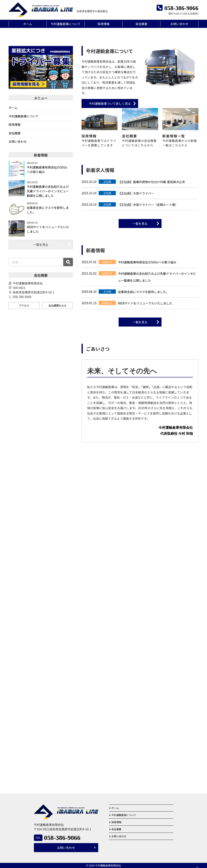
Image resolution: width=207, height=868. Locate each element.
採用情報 (103, 24)
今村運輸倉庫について (66, 24)
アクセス (24, 375)
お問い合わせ (179, 24)
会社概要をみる (57, 375)
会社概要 (141, 24)
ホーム (28, 24)
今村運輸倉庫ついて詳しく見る (110, 173)
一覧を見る (140, 293)
